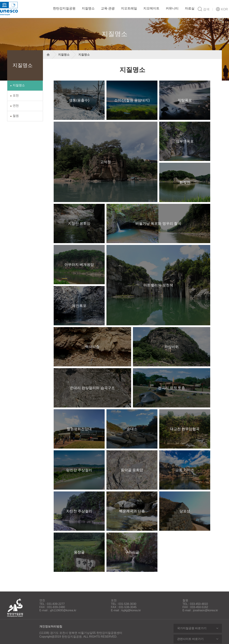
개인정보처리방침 (51, 626)
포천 (16, 95)
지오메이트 (151, 8)
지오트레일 (129, 8)
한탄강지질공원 (34, 8)
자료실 (190, 8)
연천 (16, 106)
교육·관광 (108, 8)
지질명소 (88, 8)
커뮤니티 (172, 8)
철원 (16, 116)
